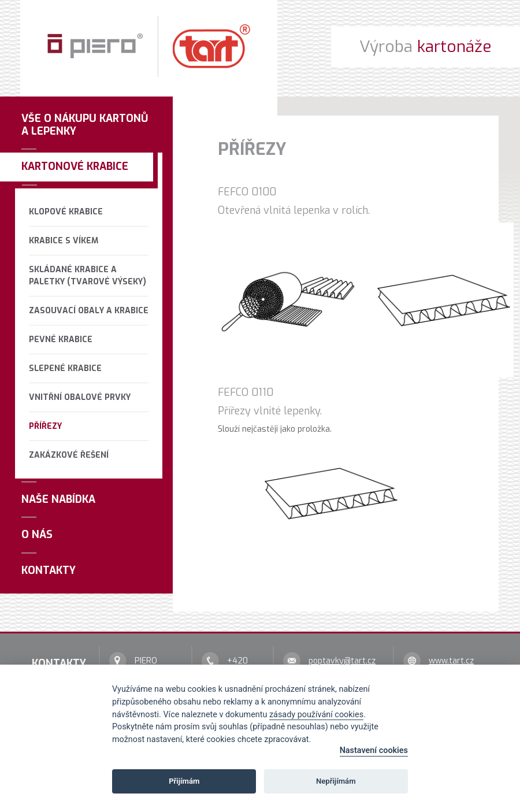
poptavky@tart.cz (342, 661)
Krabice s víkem (64, 241)
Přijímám (184, 781)
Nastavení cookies (374, 750)
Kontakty (49, 570)
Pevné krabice (61, 340)
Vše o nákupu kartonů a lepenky (85, 125)
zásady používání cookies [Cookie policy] (316, 715)
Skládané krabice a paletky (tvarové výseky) (88, 276)
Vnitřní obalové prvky (80, 397)
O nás (37, 535)
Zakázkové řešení (69, 455)
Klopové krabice (66, 212)
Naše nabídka (58, 499)
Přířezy (45, 426)
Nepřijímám (336, 781)
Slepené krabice (65, 368)
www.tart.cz (451, 661)
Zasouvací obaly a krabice (89, 311)
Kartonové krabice (75, 166)
